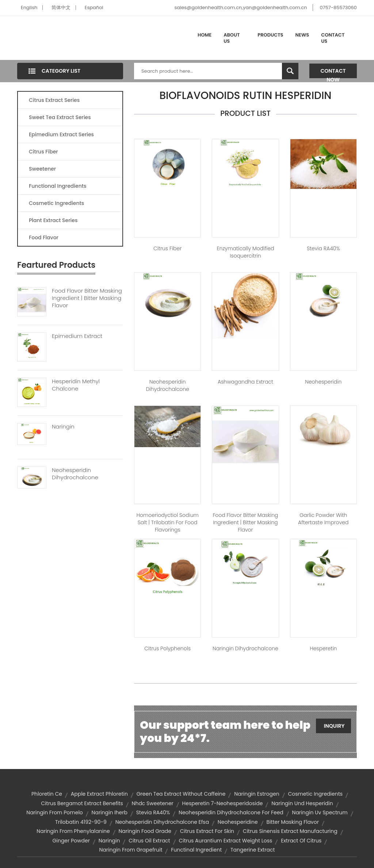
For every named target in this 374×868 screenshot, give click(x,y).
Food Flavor (44, 237)
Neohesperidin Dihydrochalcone (75, 474)
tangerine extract (253, 850)
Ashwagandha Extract (245, 382)
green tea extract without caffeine (181, 794)
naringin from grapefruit (131, 850)
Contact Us (333, 38)
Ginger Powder (71, 841)
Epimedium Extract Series (61, 134)
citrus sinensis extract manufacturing (290, 831)
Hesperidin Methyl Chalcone (76, 385)
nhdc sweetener (153, 803)
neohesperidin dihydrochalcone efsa (162, 822)
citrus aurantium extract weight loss (225, 841)
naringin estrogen (257, 794)
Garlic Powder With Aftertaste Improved (323, 519)
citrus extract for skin (207, 831)
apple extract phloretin (99, 794)
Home (205, 35)
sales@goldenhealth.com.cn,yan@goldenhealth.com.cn (241, 7)
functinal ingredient (196, 850)
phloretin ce (47, 794)
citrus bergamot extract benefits (82, 803)
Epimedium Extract (77, 336)
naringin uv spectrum (320, 812)
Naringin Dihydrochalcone (245, 648)
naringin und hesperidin (302, 803)
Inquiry (334, 726)
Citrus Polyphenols (167, 648)
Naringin (63, 427)
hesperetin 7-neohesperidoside (223, 803)
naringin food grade (145, 831)
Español (94, 7)
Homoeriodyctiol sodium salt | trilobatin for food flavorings (167, 522)
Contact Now (333, 73)
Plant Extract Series (53, 220)
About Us (232, 38)
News (302, 35)
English (29, 7)
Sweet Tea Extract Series (60, 117)
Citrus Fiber (43, 152)
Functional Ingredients (58, 186)
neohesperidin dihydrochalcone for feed (231, 812)
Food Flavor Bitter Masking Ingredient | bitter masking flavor (245, 522)
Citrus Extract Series (54, 100)
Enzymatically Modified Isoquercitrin (246, 252)
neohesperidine (238, 822)
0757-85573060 (338, 7)
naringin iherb (110, 812)
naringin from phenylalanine (73, 831)
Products (270, 35)
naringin (109, 841)
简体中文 (61, 7)
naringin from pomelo (55, 812)
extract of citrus (301, 841)
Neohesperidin (323, 382)
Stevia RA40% (323, 248)
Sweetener (42, 169)
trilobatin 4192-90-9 (81, 822)
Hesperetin (323, 648)
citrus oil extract (149, 841)
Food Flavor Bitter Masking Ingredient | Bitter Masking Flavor (87, 298)
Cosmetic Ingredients (56, 203)
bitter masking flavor (293, 822)
